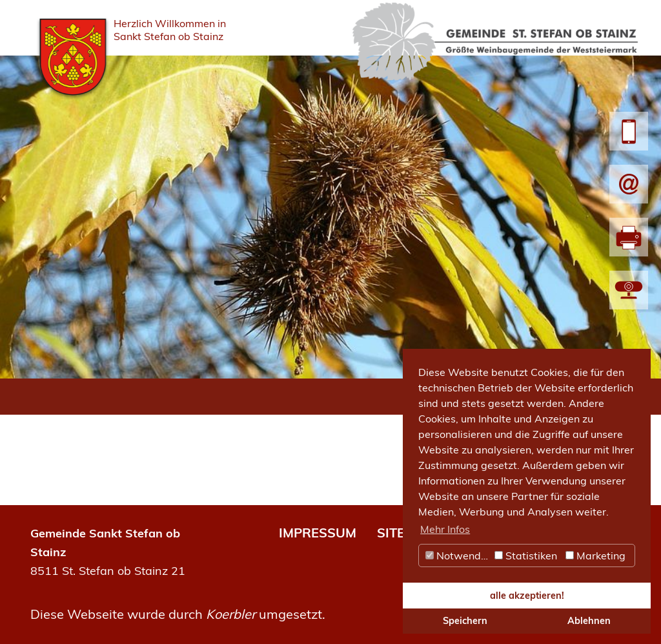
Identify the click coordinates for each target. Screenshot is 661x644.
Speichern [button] (465, 621)
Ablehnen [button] (589, 621)
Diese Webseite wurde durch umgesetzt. (178, 614)
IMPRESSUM (318, 533)
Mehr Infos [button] (445, 529)
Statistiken (526, 556)
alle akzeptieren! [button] (527, 596)
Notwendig (458, 556)
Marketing (595, 556)
